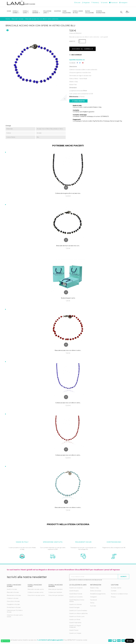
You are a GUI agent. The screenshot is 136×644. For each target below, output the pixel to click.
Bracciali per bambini (55, 589)
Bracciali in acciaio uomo (36, 589)
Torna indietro (78, 101)
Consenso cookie (82, 640)
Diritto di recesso (96, 591)
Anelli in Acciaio (12, 589)
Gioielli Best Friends (76, 594)
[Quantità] (82, 41)
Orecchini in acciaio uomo (36, 595)
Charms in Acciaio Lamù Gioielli (15, 616)
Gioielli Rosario (74, 591)
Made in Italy (94, 588)
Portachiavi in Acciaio (14, 607)
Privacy (113, 597)
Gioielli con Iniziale (75, 633)
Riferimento (74, 97)
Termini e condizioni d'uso (119, 594)
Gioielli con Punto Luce (77, 616)
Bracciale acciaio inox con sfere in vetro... (68, 350)
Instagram (93, 597)
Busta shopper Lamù (68, 298)
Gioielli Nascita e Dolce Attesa (77, 601)
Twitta (80, 63)
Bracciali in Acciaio (13, 592)
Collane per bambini (55, 592)
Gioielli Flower (74, 630)
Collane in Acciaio (13, 598)
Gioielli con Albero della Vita (78, 613)
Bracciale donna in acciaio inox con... (68, 246)
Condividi (77, 63)
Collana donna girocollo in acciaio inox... (68, 193)
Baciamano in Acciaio (14, 595)
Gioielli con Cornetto (76, 597)
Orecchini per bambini (56, 595)
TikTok (92, 603)
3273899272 (43, 640)
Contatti (114, 591)
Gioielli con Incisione (76, 588)
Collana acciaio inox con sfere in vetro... (68, 403)
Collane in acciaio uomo (36, 592)
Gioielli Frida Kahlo (75, 623)
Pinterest (83, 63)
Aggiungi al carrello (82, 49)
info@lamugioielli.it (56, 640)
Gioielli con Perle (75, 620)
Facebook (93, 600)
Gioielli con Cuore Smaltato (78, 610)
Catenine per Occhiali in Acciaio (15, 611)
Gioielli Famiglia (74, 607)
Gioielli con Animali (75, 604)
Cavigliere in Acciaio (13, 604)
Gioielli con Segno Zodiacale (75, 626)
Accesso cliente (116, 588)
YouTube (93, 606)
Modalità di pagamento (98, 594)
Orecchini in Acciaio (13, 601)
